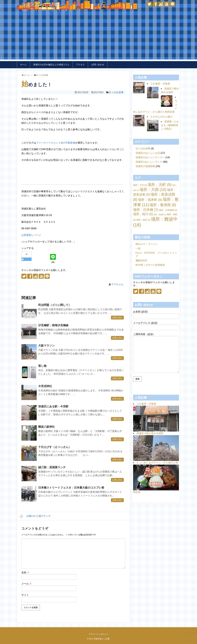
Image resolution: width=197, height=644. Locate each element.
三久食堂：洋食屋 (160, 84)
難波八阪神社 (46, 427)
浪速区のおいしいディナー (150, 157)
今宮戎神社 (45, 386)
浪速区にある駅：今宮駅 (53, 406)
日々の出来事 (116, 92)
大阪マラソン (46, 346)
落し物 (42, 366)
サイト (25, 595)
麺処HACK (141, 261)
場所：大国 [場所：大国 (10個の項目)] (153, 190)
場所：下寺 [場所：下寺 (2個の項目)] (140, 185)
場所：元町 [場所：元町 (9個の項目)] (160, 185)
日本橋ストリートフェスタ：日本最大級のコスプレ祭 (71, 488)
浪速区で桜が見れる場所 (150, 433)
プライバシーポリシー (99, 634)
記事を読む (117, 317)
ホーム (23, 65)
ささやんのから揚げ (161, 117)
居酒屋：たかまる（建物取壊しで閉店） (170, 125)
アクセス (80, 65)
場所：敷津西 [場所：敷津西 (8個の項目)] (163, 205)
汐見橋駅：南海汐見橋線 (53, 325)
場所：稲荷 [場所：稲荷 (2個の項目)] (143, 220)
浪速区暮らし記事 (40, 5)
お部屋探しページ (31, 235)
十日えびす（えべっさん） (55, 447)
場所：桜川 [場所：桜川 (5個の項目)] (143, 214)
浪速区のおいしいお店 (148, 153)
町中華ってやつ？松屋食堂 (150, 265)
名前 (25, 573)
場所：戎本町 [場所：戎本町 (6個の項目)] (150, 200)
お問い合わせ (98, 65)
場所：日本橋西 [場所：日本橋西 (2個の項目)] (168, 210)
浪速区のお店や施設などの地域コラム (51, 65)
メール (27, 584)
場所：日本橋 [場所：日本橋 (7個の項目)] (146, 210)
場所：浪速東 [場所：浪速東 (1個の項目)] (160, 215)
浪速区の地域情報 (145, 166)
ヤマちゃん (117, 284)
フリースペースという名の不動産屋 (56, 143)
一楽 (138, 248)
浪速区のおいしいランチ (149, 162)
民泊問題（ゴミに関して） (55, 305)
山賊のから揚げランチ (35, 516)
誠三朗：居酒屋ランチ (52, 467)
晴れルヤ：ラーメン (147, 244)
